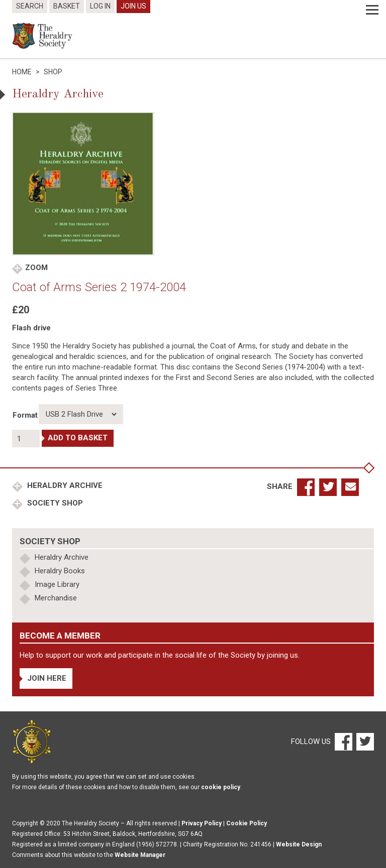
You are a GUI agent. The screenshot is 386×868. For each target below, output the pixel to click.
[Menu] (372, 10)
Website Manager (140, 855)
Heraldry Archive (64, 485)
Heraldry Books (60, 571)
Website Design (299, 844)
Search (30, 6)
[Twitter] (364, 741)
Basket (67, 6)
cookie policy (221, 787)
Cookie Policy (247, 823)
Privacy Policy (202, 823)
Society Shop (54, 503)
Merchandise (56, 598)
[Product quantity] (26, 439)
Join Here (47, 678)
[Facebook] (343, 741)
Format (25, 415)
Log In (100, 6)
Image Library (57, 584)
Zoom (36, 268)
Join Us (133, 6)
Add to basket (78, 438)
